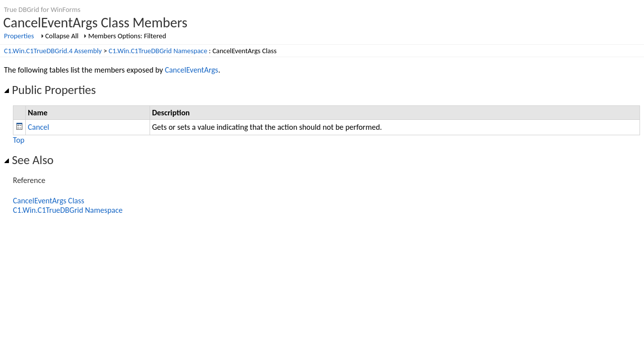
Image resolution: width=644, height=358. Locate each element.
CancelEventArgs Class (49, 201)
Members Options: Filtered (127, 36)
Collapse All (62, 36)
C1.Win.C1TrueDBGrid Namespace (158, 51)
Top (19, 140)
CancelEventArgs (192, 70)
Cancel (39, 127)
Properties (19, 36)
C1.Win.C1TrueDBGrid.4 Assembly (53, 51)
